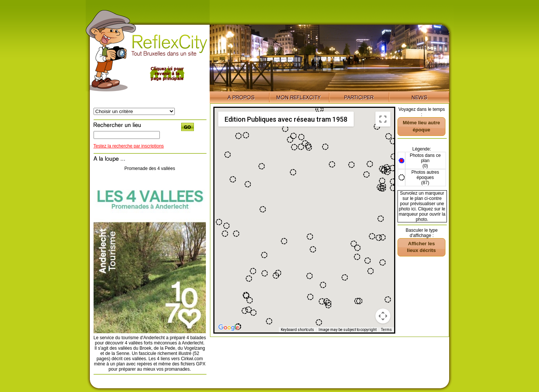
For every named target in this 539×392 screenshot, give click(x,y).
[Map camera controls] (383, 316)
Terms (386, 330)
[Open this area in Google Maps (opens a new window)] (229, 328)
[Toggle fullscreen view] (383, 119)
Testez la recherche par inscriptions (129, 146)
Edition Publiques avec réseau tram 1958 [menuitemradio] (286, 119)
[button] (382, 181)
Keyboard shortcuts (297, 330)
